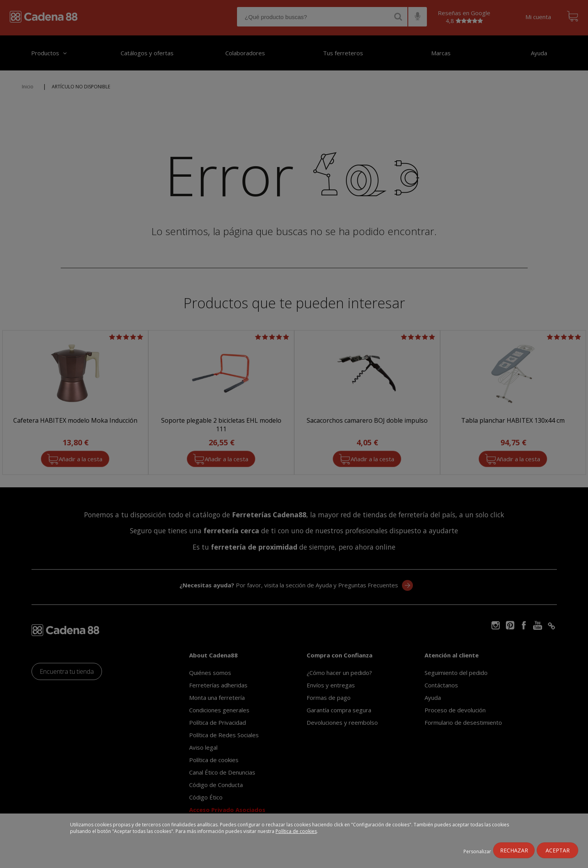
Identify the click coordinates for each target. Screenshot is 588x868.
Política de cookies (296, 831)
